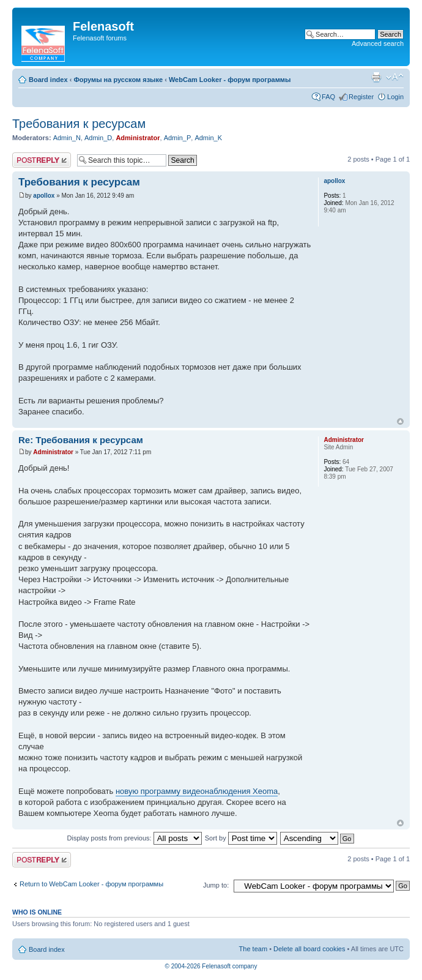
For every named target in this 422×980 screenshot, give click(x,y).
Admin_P (178, 138)
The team (253, 949)
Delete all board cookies (309, 949)
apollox (44, 196)
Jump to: (216, 885)
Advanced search (378, 43)
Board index (48, 80)
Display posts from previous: (135, 838)
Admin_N (67, 138)
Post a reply (42, 160)
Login (395, 97)
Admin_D (98, 138)
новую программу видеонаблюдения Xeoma (197, 791)
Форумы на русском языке (118, 80)
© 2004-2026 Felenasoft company (211, 966)
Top (400, 421)
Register (361, 97)
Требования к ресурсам (79, 124)
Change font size (395, 77)
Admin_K (208, 138)
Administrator (138, 138)
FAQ (328, 97)
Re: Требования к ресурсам (81, 440)
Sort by (241, 838)
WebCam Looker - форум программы (230, 80)
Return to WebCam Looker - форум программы (91, 884)
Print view (376, 77)
